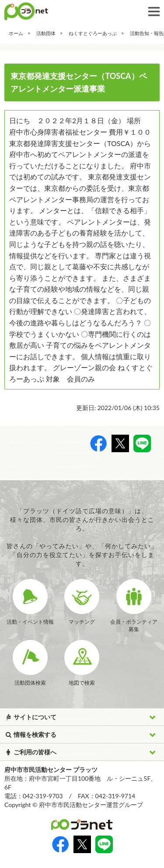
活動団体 (46, 33)
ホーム (16, 33)
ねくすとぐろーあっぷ (93, 33)
